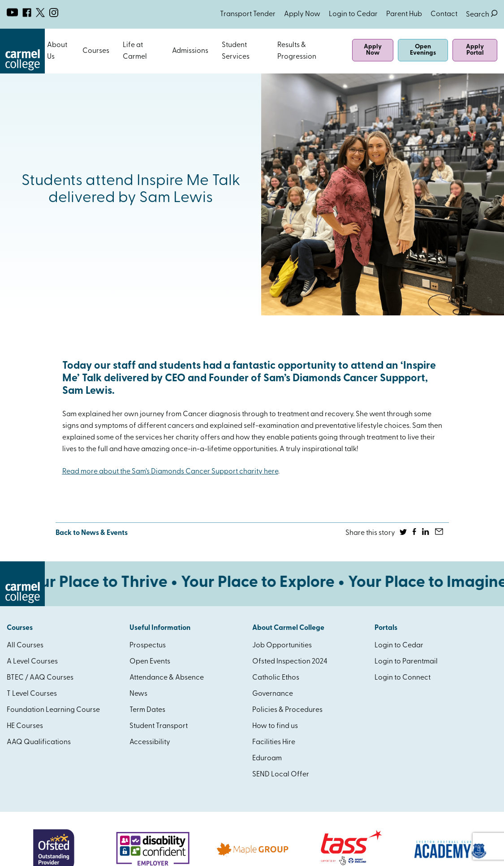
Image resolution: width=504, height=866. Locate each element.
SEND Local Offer (281, 775)
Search (482, 15)
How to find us (275, 726)
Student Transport (159, 726)
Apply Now (302, 14)
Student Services (236, 51)
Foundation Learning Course (53, 710)
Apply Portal (475, 50)
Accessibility (150, 742)
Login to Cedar (353, 14)
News (138, 694)
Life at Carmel (135, 51)
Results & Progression (297, 51)
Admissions (190, 51)
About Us (57, 51)
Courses (96, 51)
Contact (444, 14)
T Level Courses (32, 694)
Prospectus (148, 646)
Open (74, 51)
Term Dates (147, 710)
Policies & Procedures (287, 710)
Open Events (150, 662)
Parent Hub (404, 14)
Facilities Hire (274, 742)
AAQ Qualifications (39, 742)
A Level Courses (32, 662)
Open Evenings (423, 50)
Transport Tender (248, 14)
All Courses (25, 646)
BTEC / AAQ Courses (40, 678)
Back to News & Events (92, 533)
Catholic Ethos (276, 678)
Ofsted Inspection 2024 (290, 662)
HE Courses (25, 726)
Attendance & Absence (167, 678)
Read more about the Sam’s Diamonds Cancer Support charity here (170, 472)
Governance (273, 694)
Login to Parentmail (406, 662)
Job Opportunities (282, 646)
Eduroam (267, 758)
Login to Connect (403, 678)
